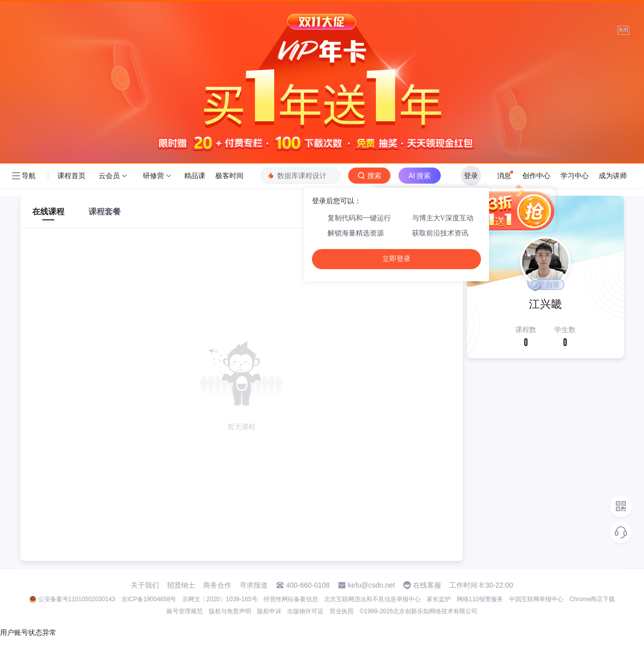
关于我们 (145, 585)
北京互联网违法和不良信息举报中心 (372, 599)
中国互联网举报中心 (536, 599)
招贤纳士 (181, 585)
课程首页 (71, 176)
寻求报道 (254, 585)
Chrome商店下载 (592, 599)
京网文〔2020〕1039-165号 (220, 599)
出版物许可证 (305, 611)
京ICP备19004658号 (149, 599)
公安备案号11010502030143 (77, 599)
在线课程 (48, 212)
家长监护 (439, 599)
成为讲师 (613, 176)
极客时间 (229, 176)
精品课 (195, 176)
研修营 (153, 176)
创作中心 (536, 176)
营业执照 (342, 611)
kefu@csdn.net (371, 585)
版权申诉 (269, 611)
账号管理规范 (185, 611)
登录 (471, 176)
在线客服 (427, 585)
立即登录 (396, 259)
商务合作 (217, 585)
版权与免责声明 (230, 611)
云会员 (109, 176)
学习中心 (575, 176)
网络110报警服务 (480, 599)
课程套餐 (105, 212)
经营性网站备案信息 (291, 599)
